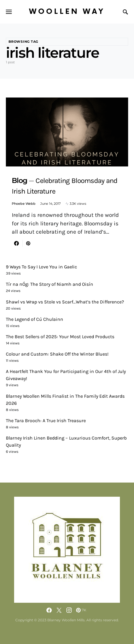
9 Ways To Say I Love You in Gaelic (41, 267)
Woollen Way (67, 12)
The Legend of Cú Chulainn (35, 319)
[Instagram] (69, 610)
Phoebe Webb (24, 204)
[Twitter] (59, 610)
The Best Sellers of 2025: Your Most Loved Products (60, 337)
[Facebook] (49, 610)
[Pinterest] (81, 610)
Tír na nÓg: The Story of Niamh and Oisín (50, 284)
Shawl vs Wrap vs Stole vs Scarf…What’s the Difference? (65, 302)
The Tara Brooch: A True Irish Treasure (46, 421)
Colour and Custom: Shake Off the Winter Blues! (57, 354)
